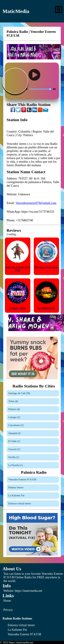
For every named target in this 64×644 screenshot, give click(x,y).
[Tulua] (33, 401)
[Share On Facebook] (13, 111)
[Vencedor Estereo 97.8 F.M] (33, 480)
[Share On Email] (46, 111)
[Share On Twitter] (18, 111)
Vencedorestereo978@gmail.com (36, 203)
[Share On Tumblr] (29, 111)
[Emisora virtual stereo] (33, 504)
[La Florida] (33, 465)
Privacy (8, 610)
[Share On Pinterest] (24, 111)
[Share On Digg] (35, 111)
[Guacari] (33, 449)
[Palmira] (33, 409)
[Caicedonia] (33, 425)
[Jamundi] (33, 433)
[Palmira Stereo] (33, 488)
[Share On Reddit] (40, 111)
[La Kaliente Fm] (33, 496)
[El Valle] (33, 441)
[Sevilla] (33, 457)
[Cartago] (33, 417)
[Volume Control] (40, 89)
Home (7, 601)
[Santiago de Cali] (33, 393)
